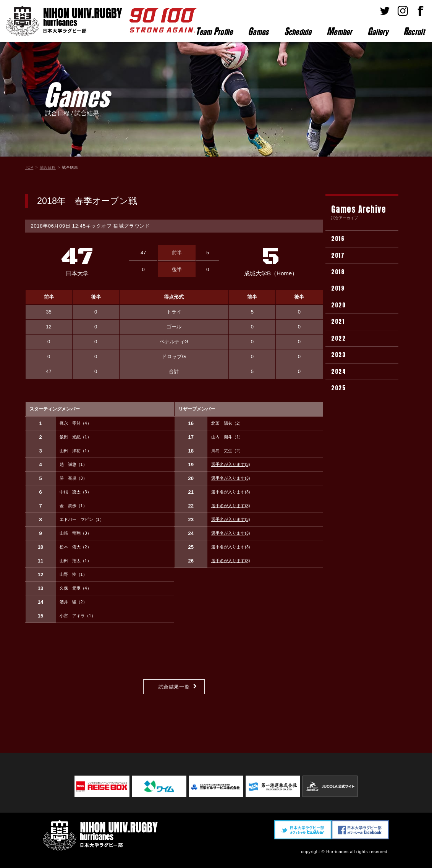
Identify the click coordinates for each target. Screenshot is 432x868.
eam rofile (214, 31)
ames (258, 31)
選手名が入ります (231, 464)
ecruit (414, 31)
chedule (298, 31)
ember (339, 31)
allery (378, 31)
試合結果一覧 (174, 687)
